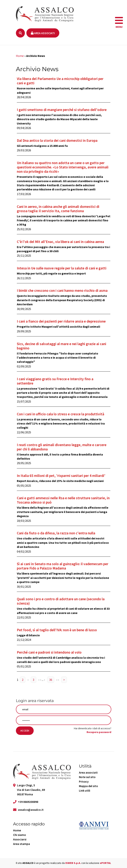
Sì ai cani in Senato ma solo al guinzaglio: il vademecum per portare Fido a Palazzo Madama (63, 566)
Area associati (43, 33)
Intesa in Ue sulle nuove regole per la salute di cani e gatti (62, 268)
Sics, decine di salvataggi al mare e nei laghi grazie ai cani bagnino (62, 346)
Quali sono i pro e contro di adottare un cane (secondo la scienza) (61, 601)
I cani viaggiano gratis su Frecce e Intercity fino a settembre (55, 381)
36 (51, 680)
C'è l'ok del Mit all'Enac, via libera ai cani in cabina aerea (60, 242)
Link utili (85, 790)
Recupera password (99, 732)
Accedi (25, 731)
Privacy (84, 781)
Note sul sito (87, 777)
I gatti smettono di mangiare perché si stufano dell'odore (62, 110)
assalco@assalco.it (31, 810)
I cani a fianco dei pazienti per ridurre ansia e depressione (61, 321)
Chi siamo (20, 835)
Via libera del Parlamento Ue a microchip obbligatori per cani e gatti (60, 81)
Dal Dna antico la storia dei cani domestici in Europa (57, 140)
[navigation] (119, 23)
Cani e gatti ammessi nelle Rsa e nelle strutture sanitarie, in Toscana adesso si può (63, 500)
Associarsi (20, 839)
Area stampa (22, 844)
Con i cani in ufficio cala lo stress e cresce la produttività (61, 414)
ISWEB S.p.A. (73, 863)
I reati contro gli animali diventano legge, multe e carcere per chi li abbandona (62, 447)
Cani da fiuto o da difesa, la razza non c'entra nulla (56, 533)
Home (20, 56)
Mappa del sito (88, 786)
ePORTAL (105, 863)
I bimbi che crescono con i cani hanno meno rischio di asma (62, 290)
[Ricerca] (20, 33)
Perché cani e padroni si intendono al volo (49, 652)
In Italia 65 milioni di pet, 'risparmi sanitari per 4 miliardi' (61, 476)
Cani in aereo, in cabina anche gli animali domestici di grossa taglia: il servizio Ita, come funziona (58, 209)
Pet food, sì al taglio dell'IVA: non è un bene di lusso (57, 630)
